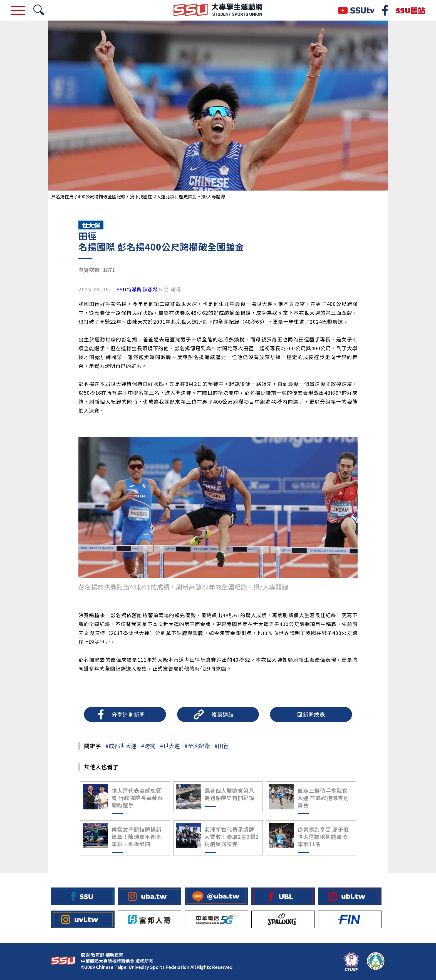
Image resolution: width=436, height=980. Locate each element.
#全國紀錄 (197, 746)
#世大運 (170, 746)
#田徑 (222, 746)
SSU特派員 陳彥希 (137, 289)
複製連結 (223, 714)
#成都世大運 (121, 746)
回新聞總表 (311, 714)
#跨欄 (148, 746)
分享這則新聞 (128, 714)
